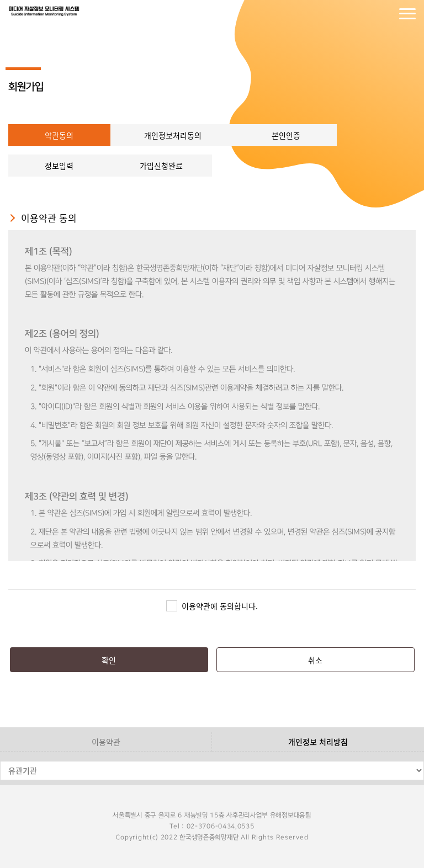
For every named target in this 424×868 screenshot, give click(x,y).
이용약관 (106, 742)
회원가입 (385, 14)
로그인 (363, 14)
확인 (109, 660)
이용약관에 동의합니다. (220, 606)
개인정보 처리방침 (318, 742)
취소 (315, 660)
